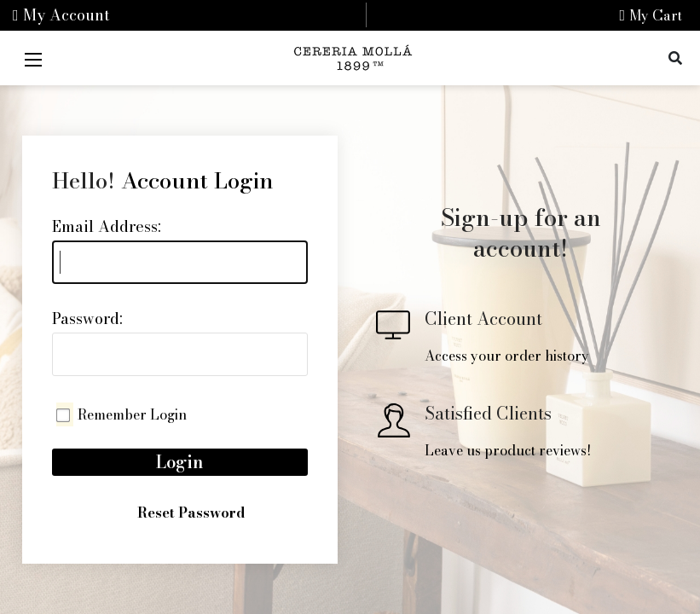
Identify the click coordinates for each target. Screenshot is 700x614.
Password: (87, 319)
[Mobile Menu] (33, 58)
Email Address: (107, 226)
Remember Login (132, 414)
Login (180, 462)
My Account (61, 15)
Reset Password (191, 513)
